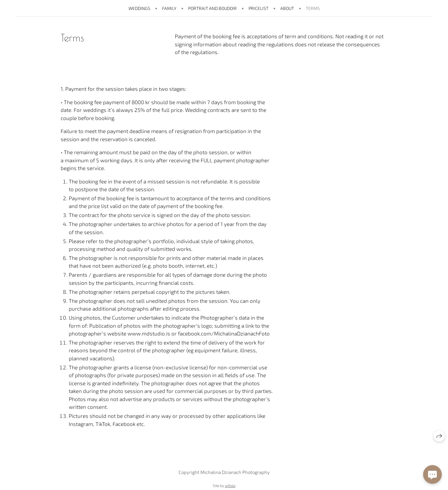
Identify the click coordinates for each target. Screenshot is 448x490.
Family (169, 8)
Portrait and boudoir (212, 8)
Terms (313, 8)
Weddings (139, 8)
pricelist (259, 8)
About (287, 8)
